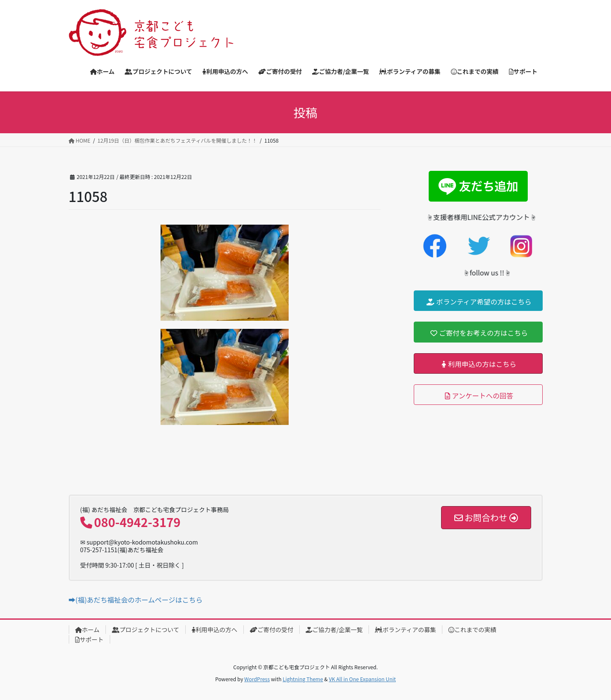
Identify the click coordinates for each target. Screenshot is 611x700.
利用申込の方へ (215, 630)
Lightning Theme (303, 679)
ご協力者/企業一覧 (334, 630)
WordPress (257, 679)
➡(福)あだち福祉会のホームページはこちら (136, 600)
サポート (89, 639)
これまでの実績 (472, 630)
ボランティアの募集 (405, 630)
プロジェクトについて (146, 630)
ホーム (88, 630)
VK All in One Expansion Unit (362, 679)
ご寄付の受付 (272, 630)
